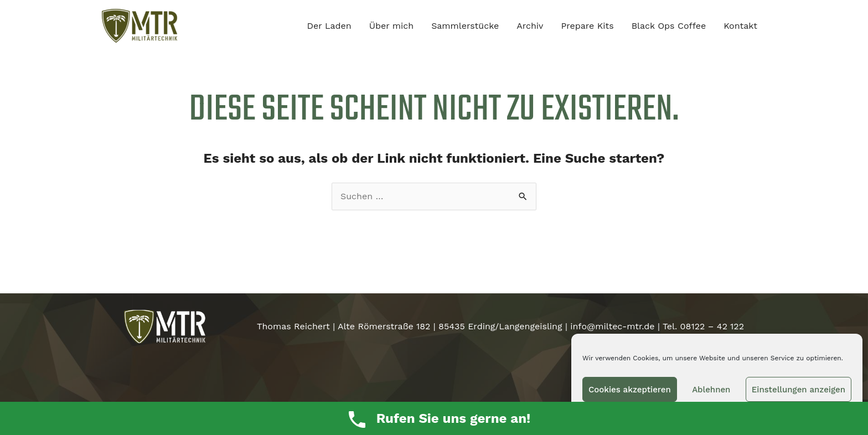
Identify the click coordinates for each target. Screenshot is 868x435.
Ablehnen (711, 390)
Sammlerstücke (465, 26)
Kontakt (740, 26)
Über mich (392, 26)
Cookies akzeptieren (630, 390)
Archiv (530, 26)
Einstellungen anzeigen (799, 390)
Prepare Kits (587, 26)
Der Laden (329, 26)
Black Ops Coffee (669, 26)
